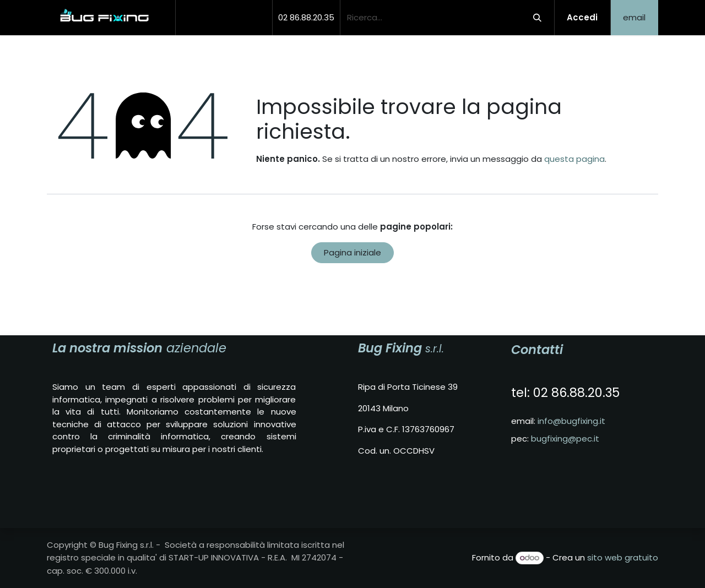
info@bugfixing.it (571, 421)
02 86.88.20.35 (306, 17)
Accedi (582, 17)
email (634, 17)
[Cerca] (537, 18)
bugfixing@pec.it (565, 439)
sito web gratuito (623, 557)
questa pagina (574, 159)
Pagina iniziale (352, 252)
